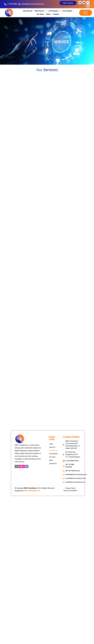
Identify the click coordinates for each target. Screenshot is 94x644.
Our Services (53, 451)
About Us (52, 447)
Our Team (40, 14)
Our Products (54, 11)
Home (51, 444)
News (48, 14)
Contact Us (53, 464)
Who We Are (28, 11)
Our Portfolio (67, 11)
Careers (56, 14)
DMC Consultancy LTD (32, 491)
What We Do (40, 11)
